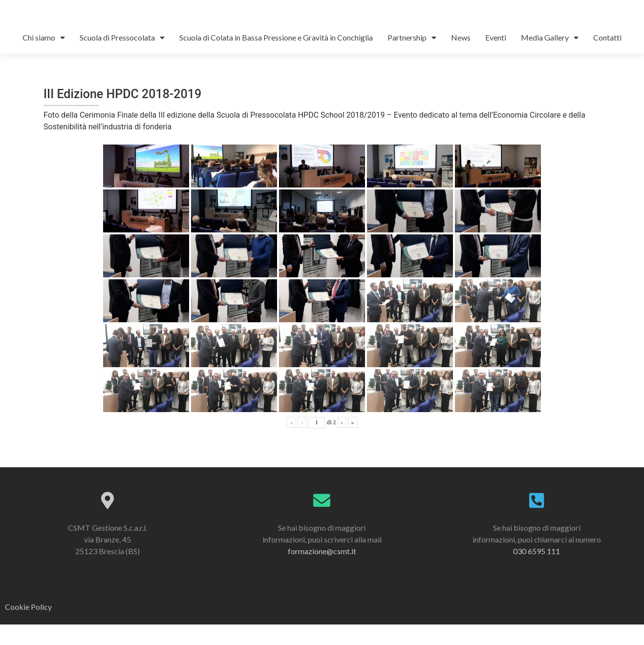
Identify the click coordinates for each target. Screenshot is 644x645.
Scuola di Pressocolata (122, 58)
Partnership (412, 58)
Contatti (607, 58)
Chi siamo (44, 58)
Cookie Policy (28, 628)
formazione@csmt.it (322, 572)
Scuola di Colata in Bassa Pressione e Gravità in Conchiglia (276, 58)
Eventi (496, 58)
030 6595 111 (537, 572)
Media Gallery (550, 58)
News (461, 58)
